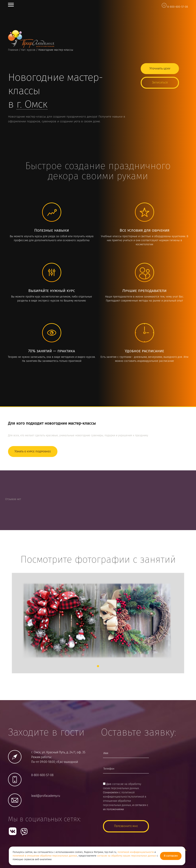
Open (11, 5)
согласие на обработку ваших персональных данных (127, 856)
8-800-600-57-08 (178, 7)
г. (32, 105)
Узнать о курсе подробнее (33, 452)
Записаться (160, 83)
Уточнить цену (160, 69)
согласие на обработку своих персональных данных (122, 786)
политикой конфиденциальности (136, 852)
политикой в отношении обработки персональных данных (45, 856)
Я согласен (171, 856)
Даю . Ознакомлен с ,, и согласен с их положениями (126, 797)
